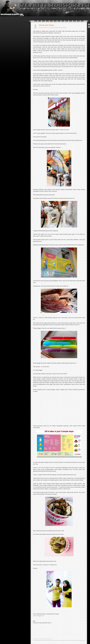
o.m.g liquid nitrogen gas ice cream (57, 28)
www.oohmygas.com (38, 616)
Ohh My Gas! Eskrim (46, 25)
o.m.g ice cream (43, 28)
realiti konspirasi (7, 12)
